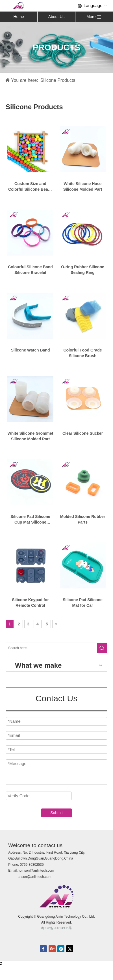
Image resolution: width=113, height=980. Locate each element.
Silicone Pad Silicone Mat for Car (83, 603)
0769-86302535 (32, 865)
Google (52, 949)
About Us (56, 17)
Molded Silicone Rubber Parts (83, 519)
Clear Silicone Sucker (83, 433)
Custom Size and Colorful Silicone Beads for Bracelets (30, 187)
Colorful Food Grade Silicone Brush (82, 353)
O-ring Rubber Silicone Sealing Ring (82, 270)
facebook (43, 949)
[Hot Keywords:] (102, 648)
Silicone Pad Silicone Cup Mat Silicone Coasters (30, 520)
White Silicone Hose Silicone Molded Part (83, 186)
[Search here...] (51, 648)
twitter (70, 949)
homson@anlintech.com (36, 871)
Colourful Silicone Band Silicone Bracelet (30, 270)
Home (19, 17)
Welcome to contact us (35, 845)
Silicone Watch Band (31, 350)
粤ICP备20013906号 (56, 928)
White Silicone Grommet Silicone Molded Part (31, 436)
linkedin (61, 949)
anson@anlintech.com (35, 877)
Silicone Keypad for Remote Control (30, 603)
